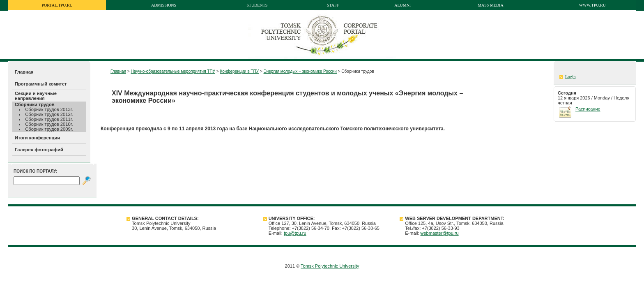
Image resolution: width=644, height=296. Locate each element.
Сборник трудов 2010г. (49, 124)
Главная (24, 72)
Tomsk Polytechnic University (330, 266)
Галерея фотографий (39, 150)
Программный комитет (41, 84)
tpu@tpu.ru (295, 233)
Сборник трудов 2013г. (49, 109)
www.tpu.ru (592, 5)
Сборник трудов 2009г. (49, 129)
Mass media (491, 5)
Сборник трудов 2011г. (49, 119)
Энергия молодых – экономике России (300, 71)
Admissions (164, 5)
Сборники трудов (35, 104)
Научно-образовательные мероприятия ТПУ (173, 71)
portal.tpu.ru (57, 5)
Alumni (402, 5)
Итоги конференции (37, 138)
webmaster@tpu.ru (440, 233)
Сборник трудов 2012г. (49, 114)
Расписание (588, 109)
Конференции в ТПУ (239, 71)
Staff (333, 5)
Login (570, 77)
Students (257, 5)
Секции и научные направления (36, 96)
